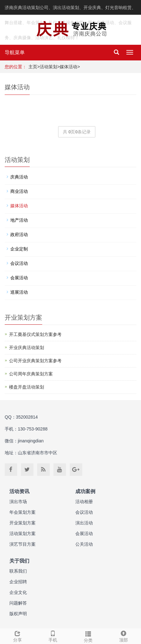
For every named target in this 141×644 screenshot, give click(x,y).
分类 (88, 636)
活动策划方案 (23, 533)
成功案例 (85, 491)
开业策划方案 (23, 523)
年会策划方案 (23, 512)
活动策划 (48, 67)
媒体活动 (68, 67)
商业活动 (19, 191)
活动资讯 (19, 491)
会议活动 (19, 263)
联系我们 (18, 571)
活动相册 (84, 502)
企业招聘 (18, 582)
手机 (53, 636)
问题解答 (18, 603)
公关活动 (84, 544)
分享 (18, 636)
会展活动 (19, 278)
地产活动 (19, 220)
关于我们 (19, 561)
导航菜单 (15, 52)
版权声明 (18, 614)
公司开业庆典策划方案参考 (35, 361)
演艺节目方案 (23, 544)
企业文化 (18, 592)
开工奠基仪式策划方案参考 (35, 334)
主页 (33, 67)
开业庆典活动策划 (27, 348)
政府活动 (19, 234)
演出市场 (18, 502)
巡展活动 (19, 292)
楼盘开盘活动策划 (27, 387)
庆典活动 (19, 177)
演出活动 (84, 523)
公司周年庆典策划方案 (31, 374)
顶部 (123, 636)
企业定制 (19, 249)
